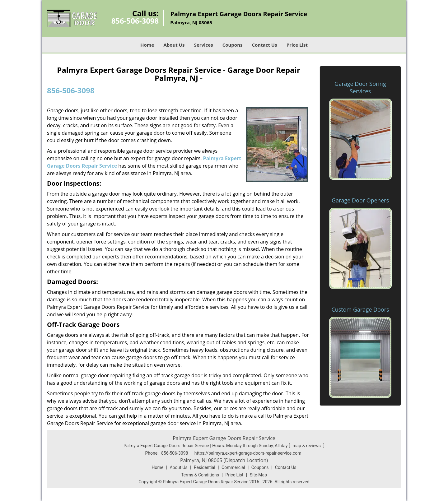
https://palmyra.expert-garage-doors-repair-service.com (248, 453)
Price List (297, 45)
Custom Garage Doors (360, 309)
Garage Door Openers (360, 200)
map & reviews (307, 446)
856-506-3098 (135, 21)
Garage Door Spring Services (360, 87)
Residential (205, 467)
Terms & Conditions (200, 475)
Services (204, 45)
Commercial (233, 467)
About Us (174, 45)
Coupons (233, 45)
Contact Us (264, 45)
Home (147, 45)
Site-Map (258, 475)
